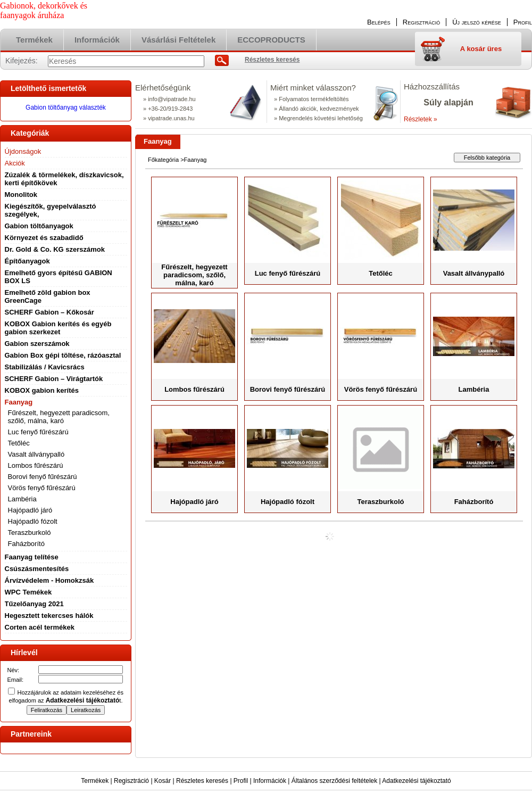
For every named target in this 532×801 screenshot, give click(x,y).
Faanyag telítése (32, 557)
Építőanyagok (27, 261)
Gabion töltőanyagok (39, 226)
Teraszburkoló (30, 532)
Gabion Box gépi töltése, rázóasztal (63, 355)
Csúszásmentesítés (37, 569)
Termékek (95, 781)
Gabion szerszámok (37, 344)
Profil (241, 781)
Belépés (379, 22)
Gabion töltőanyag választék (66, 108)
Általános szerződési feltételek (334, 781)
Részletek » (421, 119)
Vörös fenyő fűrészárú (42, 488)
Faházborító (26, 544)
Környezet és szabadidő (44, 238)
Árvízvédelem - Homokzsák (49, 580)
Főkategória (163, 160)
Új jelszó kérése (477, 22)
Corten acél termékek (40, 627)
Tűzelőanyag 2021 (34, 604)
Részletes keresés (202, 781)
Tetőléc (19, 443)
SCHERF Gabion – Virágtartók (54, 379)
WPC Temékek (28, 592)
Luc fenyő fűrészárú (38, 432)
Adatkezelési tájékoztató (416, 781)
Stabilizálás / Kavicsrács (45, 367)
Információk (270, 781)
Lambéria (22, 499)
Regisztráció (131, 781)
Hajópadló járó (30, 510)
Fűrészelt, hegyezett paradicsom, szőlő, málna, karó (59, 417)
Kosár (163, 781)
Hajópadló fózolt (33, 521)
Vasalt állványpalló (36, 454)
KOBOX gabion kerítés (42, 390)
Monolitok (21, 195)
